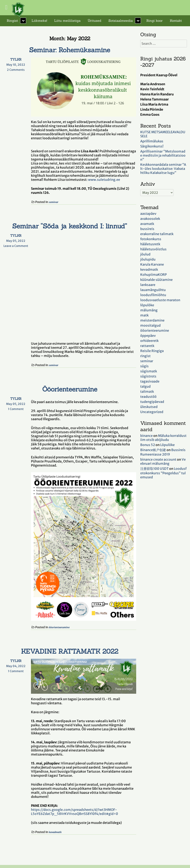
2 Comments (18, 70)
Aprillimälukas (152, 141)
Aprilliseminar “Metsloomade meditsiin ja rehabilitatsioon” (163, 155)
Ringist (12, 21)
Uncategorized (152, 412)
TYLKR (16, 59)
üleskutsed (149, 407)
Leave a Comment (16, 246)
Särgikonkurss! (152, 146)
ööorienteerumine (59, 627)
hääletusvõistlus (153, 249)
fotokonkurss (151, 239)
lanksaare (148, 285)
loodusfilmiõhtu (153, 295)
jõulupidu (148, 259)
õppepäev (148, 336)
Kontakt (176, 21)
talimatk (147, 391)
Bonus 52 (148, 445)
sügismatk (149, 371)
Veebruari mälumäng (163, 461)
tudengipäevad (152, 402)
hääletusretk (150, 244)
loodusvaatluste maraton (160, 300)
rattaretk (147, 346)
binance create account (158, 459)
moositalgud (150, 325)
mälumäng (149, 310)
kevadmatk (55, 832)
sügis (144, 366)
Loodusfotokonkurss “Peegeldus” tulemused (163, 473)
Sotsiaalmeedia (121, 21)
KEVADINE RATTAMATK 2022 (70, 651)
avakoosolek (150, 219)
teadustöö (148, 397)
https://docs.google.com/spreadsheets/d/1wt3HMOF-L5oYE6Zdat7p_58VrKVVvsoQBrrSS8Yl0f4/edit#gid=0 (75, 812)
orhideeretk (149, 341)
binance (146, 436)
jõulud (145, 254)
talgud (145, 386)
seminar (54, 202)
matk (144, 315)
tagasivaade (150, 381)
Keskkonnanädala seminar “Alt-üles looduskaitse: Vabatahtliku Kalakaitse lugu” (163, 169)
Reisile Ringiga (152, 351)
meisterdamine (152, 320)
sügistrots (148, 376)
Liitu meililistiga (67, 21)
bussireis (147, 229)
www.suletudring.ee (104, 180)
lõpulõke (147, 305)
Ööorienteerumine (70, 389)
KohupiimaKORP (154, 275)
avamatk (147, 224)
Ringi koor (155, 21)
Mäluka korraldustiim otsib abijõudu (163, 438)
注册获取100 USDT (154, 469)
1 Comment (18, 409)
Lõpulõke (167, 445)
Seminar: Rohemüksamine (70, 50)
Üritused (94, 21)
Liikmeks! (39, 21)
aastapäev (148, 214)
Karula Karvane (152, 264)
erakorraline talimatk (157, 234)
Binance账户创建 (153, 450)
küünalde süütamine (156, 280)
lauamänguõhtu (153, 290)
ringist (145, 356)
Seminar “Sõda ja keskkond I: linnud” (70, 226)
